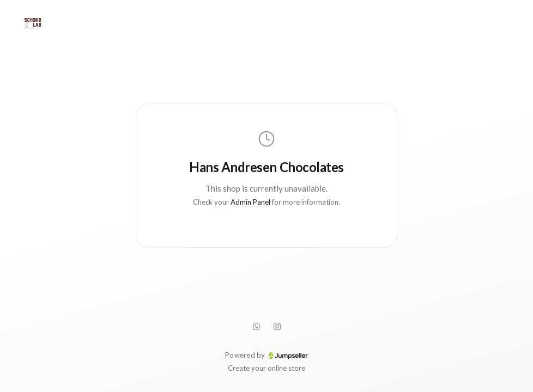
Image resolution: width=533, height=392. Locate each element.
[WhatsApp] (256, 326)
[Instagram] (277, 326)
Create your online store (266, 368)
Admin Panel (250, 202)
